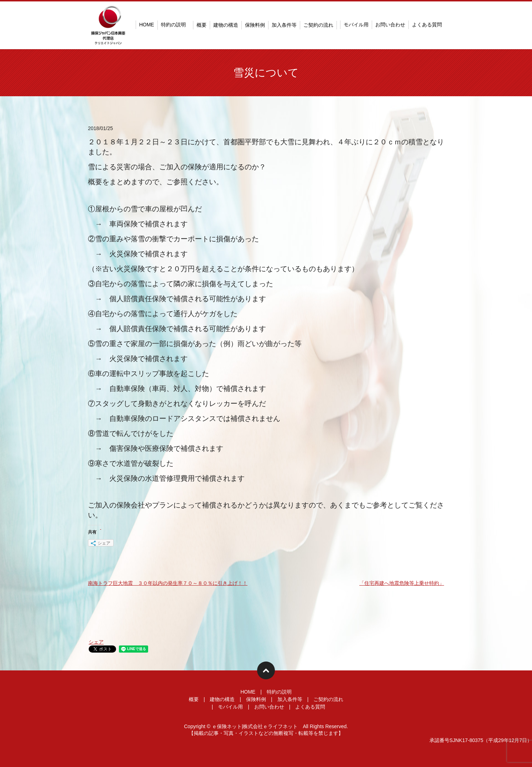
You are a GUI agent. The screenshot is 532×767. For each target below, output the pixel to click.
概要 (202, 25)
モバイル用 (356, 25)
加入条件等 (284, 25)
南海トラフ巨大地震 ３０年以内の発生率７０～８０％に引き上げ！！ (168, 583)
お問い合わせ (390, 25)
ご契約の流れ (318, 25)
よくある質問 (427, 25)
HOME (147, 25)
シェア (96, 642)
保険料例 (255, 25)
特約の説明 (173, 25)
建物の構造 (226, 25)
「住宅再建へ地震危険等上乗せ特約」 (402, 583)
